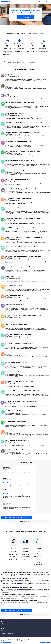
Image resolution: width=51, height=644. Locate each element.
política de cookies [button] (30, 640)
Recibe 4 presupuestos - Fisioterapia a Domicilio (17, 517)
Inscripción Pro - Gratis (25, 522)
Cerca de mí (3, 631)
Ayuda (2, 624)
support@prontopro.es (5, 636)
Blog (2, 625)
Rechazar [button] (43, 643)
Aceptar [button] (48, 643)
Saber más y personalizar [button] (6, 643)
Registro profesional (44, 2)
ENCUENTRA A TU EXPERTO (25, 17)
